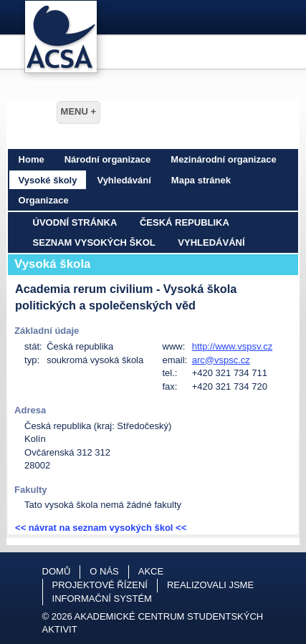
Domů (57, 571)
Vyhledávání (124, 180)
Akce (151, 571)
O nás (104, 571)
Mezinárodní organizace (223, 159)
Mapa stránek (201, 180)
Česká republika (185, 222)
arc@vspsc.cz (221, 360)
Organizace (44, 200)
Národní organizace (108, 159)
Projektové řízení (100, 585)
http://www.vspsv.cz (232, 346)
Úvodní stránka (75, 222)
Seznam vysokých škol (94, 242)
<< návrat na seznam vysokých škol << (101, 528)
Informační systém (102, 599)
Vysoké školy (48, 180)
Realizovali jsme (210, 585)
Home (32, 159)
